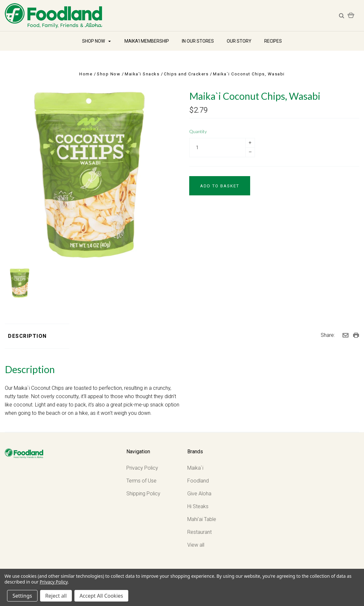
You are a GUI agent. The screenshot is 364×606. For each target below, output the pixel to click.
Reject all (56, 596)
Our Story (239, 41)
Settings (22, 596)
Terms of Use (141, 481)
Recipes (273, 41)
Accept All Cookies (101, 596)
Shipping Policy (143, 494)
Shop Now (96, 41)
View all (196, 545)
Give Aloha (199, 494)
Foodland (198, 481)
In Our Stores (198, 41)
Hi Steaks (198, 506)
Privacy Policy (142, 468)
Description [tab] (27, 336)
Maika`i (195, 468)
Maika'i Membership (147, 41)
